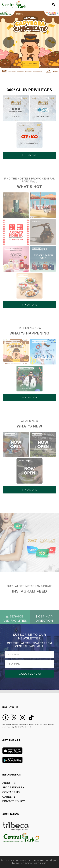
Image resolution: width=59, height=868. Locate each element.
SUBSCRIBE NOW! (30, 674)
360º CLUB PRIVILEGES (13, 98)
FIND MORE (30, 155)
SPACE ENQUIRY (13, 788)
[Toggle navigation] (48, 5)
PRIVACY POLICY (14, 801)
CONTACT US (11, 792)
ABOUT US (9, 783)
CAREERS (9, 797)
